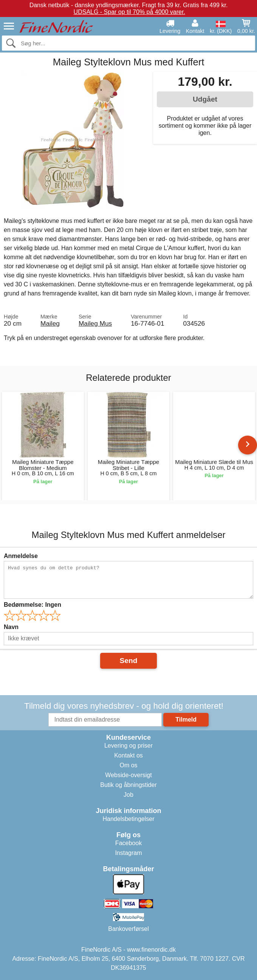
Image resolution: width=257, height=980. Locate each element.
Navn (11, 627)
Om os (128, 765)
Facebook (128, 843)
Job (128, 795)
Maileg (50, 323)
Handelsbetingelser (129, 819)
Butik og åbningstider (128, 785)
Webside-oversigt (128, 775)
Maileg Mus (95, 323)
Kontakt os (128, 755)
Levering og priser (128, 746)
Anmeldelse (21, 556)
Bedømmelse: (33, 605)
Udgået (205, 99)
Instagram (128, 853)
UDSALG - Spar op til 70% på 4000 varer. (129, 12)
